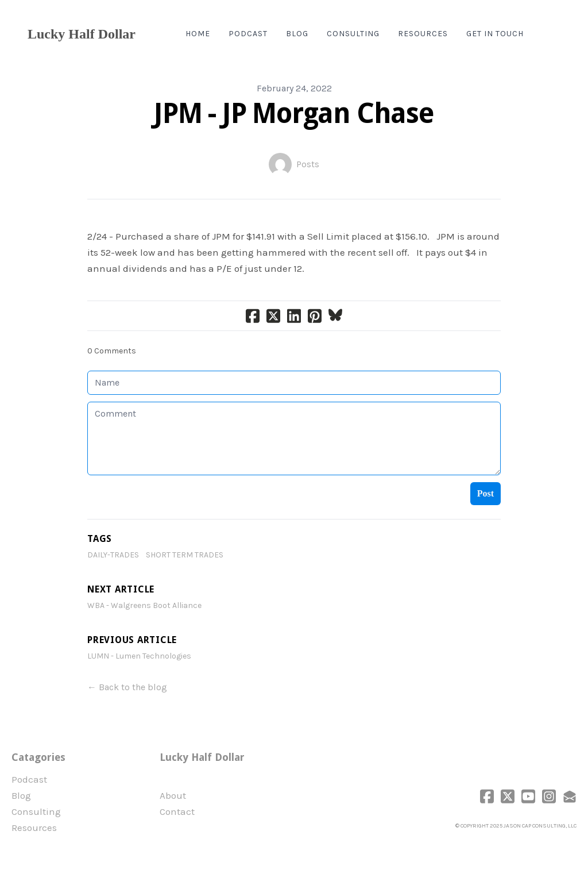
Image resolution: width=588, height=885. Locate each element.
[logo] (82, 34)
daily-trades (113, 555)
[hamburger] (149, 34)
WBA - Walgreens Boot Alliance (144, 605)
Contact (177, 811)
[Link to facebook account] (487, 796)
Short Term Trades (185, 555)
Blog (21, 795)
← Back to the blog (127, 687)
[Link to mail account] (570, 796)
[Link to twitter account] (508, 796)
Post (486, 493)
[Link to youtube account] (528, 796)
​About (173, 795)
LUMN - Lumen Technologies (139, 656)
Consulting (36, 811)
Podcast (29, 779)
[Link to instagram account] (549, 796)
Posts (308, 164)
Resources (34, 828)
